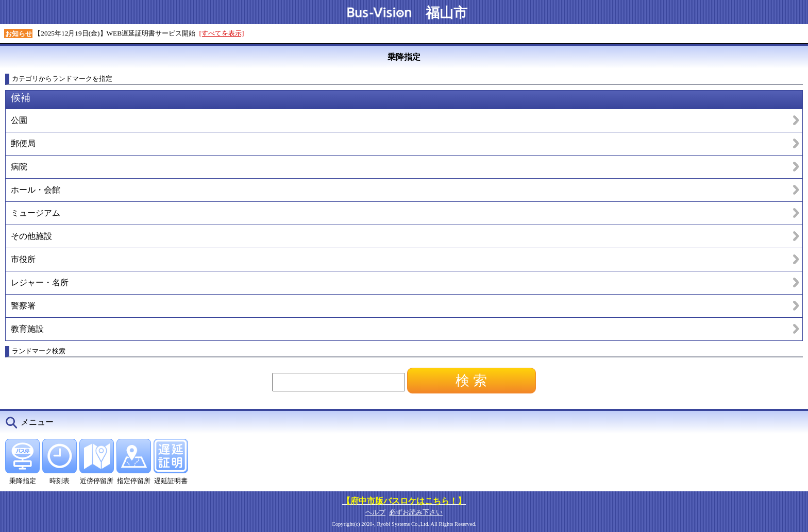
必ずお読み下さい (416, 512)
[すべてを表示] (222, 33)
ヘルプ (375, 512)
